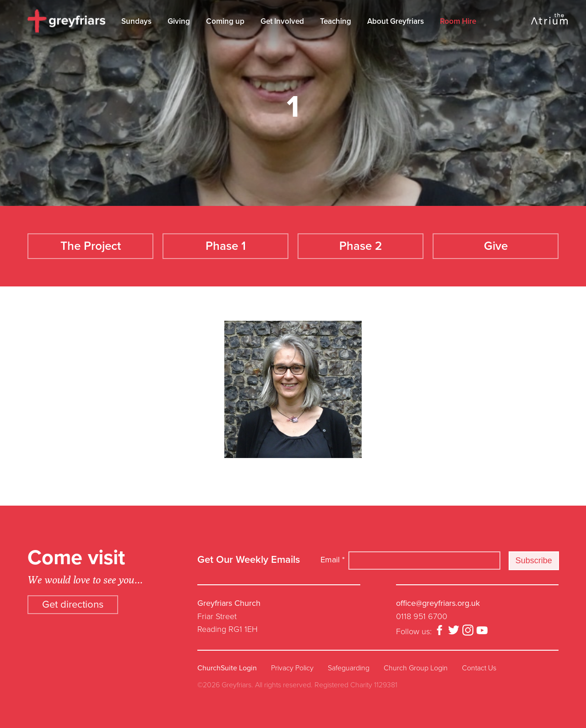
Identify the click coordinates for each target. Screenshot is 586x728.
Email (333, 560)
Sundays (136, 21)
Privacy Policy (292, 668)
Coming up (225, 21)
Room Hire (458, 21)
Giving (179, 21)
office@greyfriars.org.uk (438, 603)
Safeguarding (349, 668)
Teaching (336, 21)
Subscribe (534, 561)
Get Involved (282, 21)
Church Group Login (416, 668)
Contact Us (479, 668)
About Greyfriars (396, 21)
